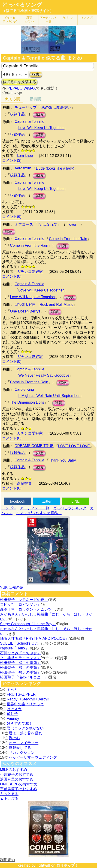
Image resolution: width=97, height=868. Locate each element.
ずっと (12, 689)
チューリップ (26, 107)
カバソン (68, 18)
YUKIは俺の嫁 (12, 587)
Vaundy (13, 719)
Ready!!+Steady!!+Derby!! (28, 699)
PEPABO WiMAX (22, 88)
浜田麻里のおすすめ (17, 779)
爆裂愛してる (20, 748)
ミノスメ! (87, 18)
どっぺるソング (22, 5)
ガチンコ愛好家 (30, 272)
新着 (29, 20)
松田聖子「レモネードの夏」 (24, 600)
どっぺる (10, 20)
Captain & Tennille (29, 122)
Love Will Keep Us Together (41, 128)
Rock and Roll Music (56, 305)
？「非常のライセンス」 (20, 658)
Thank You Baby (62, 460)
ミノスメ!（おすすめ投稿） (39, 513)
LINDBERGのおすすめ (19, 784)
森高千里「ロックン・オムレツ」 (28, 609)
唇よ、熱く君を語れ (25, 733)
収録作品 (17, 114)
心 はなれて (47, 224)
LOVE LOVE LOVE (74, 446)
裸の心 (14, 738)
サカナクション (22, 752)
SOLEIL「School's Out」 (21, 643)
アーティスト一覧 (35, 508)
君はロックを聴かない (25, 728)
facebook (18, 501)
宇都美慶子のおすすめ (18, 789)
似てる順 (12, 99)
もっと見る (9, 794)
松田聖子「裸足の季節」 (20, 663)
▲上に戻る (9, 799)
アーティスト (48, 20)
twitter (47, 501)
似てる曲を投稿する (19, 82)
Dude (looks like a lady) (55, 168)
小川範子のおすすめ (17, 774)
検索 (36, 74)
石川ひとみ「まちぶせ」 (20, 653)
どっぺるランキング (70, 508)
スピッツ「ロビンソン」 (20, 605)
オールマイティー (24, 743)
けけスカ (14, 709)
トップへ (9, 508)
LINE (76, 501)
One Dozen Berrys (25, 311)
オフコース (24, 224)
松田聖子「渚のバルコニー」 (24, 677)
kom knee (25, 156)
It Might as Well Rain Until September (49, 396)
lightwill (43, 865)
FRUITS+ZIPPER (21, 694)
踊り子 (12, 714)
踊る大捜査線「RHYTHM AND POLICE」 (34, 638)
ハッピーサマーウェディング (33, 757)
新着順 (35, 99)
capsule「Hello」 (14, 648)
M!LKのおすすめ (14, 770)
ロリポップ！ (67, 865)
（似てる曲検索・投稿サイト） (28, 11)
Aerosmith (23, 168)
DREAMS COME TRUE (34, 446)
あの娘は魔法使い (56, 107)
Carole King (24, 389)
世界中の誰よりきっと (25, 704)
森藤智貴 (24, 483)
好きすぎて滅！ (20, 723)
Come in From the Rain (68, 239)
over (73, 224)
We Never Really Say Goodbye (44, 375)
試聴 (39, 115)
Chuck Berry (25, 304)
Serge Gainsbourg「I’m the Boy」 (28, 624)
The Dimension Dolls (27, 402)
